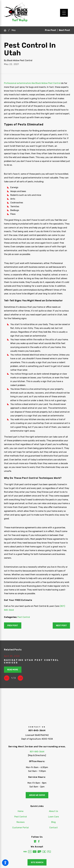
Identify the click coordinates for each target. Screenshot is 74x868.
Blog (53, 822)
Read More (13, 670)
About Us (53, 811)
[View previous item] (7, 678)
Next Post (61, 625)
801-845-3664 (37, 730)
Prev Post (13, 625)
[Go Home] (6, 30)
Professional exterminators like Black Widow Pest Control (32, 83)
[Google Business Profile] (35, 841)
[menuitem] (21, 811)
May (14, 30)
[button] (5, 863)
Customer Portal (20, 828)
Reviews (21, 822)
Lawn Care (53, 817)
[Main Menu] (64, 13)
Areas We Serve (37, 795)
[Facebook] (39, 841)
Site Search (37, 862)
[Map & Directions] (37, 755)
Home (21, 811)
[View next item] (20, 678)
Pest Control (24, 617)
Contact (54, 828)
